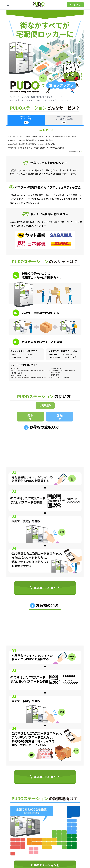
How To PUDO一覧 (74, 152)
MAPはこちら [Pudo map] (75, 5)
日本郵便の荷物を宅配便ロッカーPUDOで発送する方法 (37, 144)
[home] (39, 5)
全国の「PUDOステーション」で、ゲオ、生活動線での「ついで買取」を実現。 (52, 136)
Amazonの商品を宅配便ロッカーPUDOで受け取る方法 (37, 140)
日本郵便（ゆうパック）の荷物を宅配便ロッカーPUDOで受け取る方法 (41, 148)
